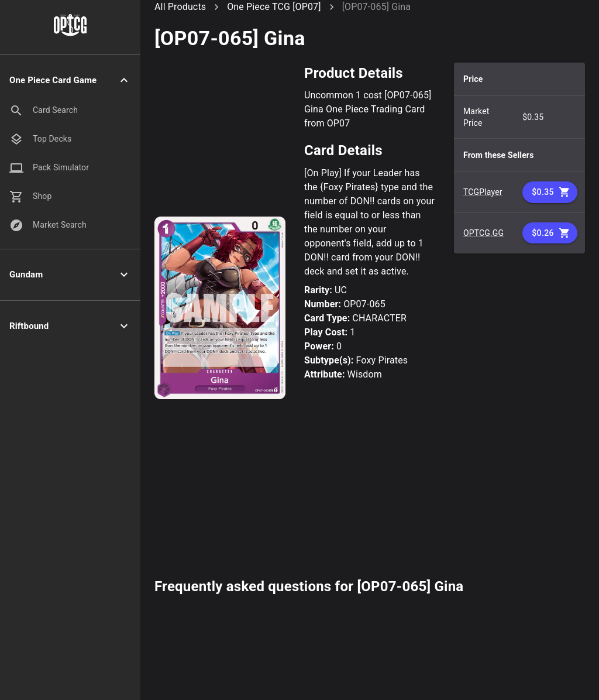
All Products (180, 7)
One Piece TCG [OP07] (274, 7)
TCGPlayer (483, 192)
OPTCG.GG (483, 233)
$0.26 (550, 233)
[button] (70, 80)
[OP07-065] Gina (377, 7)
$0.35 (550, 192)
